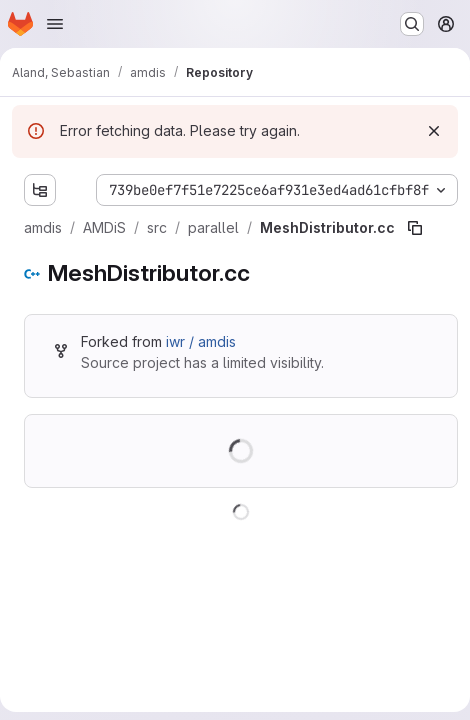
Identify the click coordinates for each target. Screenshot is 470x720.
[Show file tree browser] (40, 190)
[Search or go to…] (412, 24)
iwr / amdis (201, 341)
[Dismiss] (434, 131)
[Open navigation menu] (55, 24)
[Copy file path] (415, 228)
